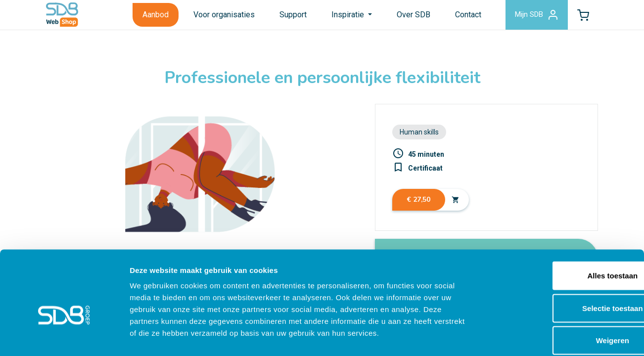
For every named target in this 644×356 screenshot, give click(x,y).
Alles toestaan (561, 226)
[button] (581, 17)
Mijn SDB (530, 17)
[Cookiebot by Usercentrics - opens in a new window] (64, 337)
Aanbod (147, 17)
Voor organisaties (215, 17)
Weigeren (561, 291)
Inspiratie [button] (340, 17)
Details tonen (534, 336)
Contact (459, 17)
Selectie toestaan (562, 259)
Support (284, 17)
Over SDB (405, 17)
